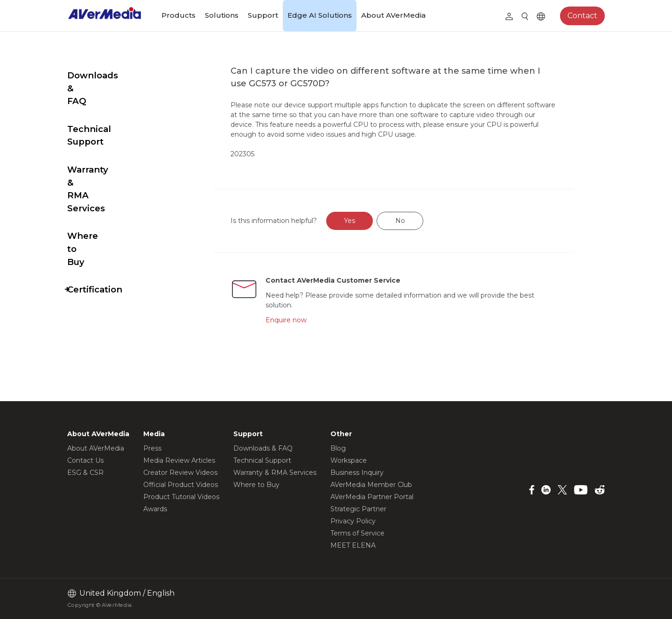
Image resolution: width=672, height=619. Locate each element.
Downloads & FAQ (108, 75)
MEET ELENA (353, 545)
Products (178, 15)
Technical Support (108, 103)
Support (263, 15)
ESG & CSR (85, 473)
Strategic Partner (358, 509)
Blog (338, 448)
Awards (155, 509)
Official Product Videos (181, 485)
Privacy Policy (353, 521)
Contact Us (85, 460)
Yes (372, 221)
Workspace (349, 460)
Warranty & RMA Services (104, 137)
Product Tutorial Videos (181, 497)
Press (152, 448)
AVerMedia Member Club (371, 485)
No (422, 221)
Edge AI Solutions (320, 15)
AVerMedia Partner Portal (372, 497)
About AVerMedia (393, 15)
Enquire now (307, 320)
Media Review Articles (179, 460)
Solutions (222, 15)
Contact (582, 16)
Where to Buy (98, 171)
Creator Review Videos (180, 473)
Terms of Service (357, 533)
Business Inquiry (357, 473)
